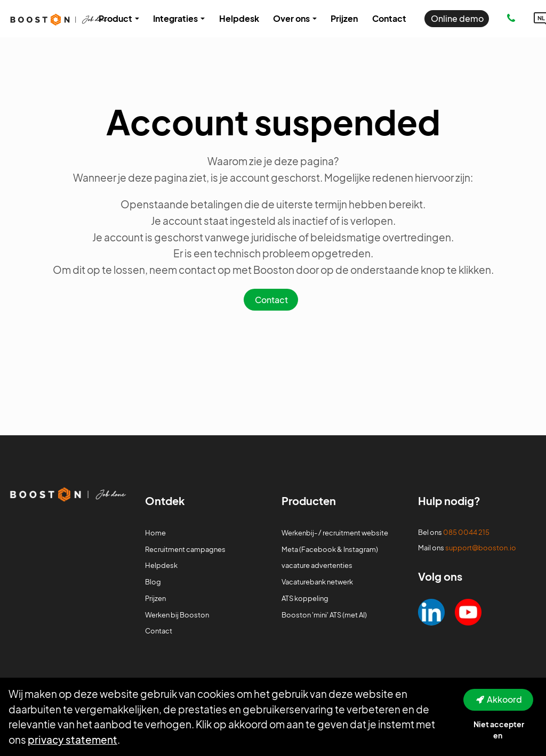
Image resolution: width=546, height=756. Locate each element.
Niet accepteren (499, 730)
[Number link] (513, 19)
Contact (271, 300)
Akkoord (504, 699)
